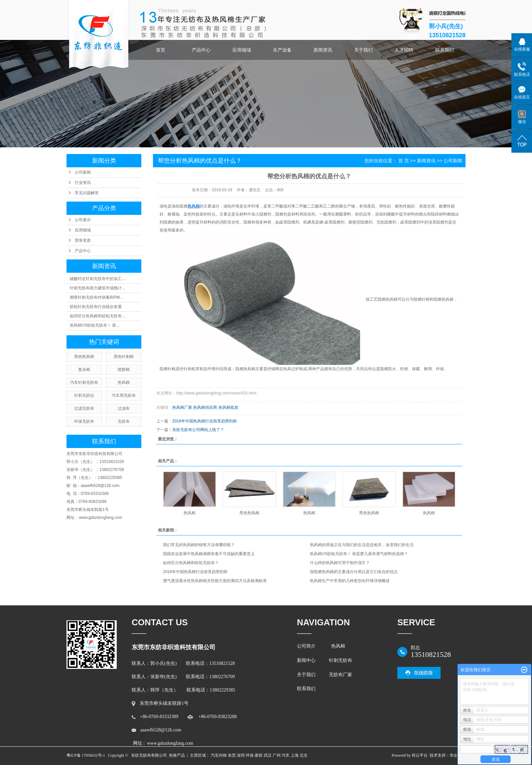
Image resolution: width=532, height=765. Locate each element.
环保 (250, 755)
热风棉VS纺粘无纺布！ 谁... (95, 325)
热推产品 (177, 755)
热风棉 (124, 382)
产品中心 (201, 50)
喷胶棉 (124, 370)
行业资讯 (83, 183)
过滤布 (124, 408)
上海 (295, 755)
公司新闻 (83, 172)
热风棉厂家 (182, 407)
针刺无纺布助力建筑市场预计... (97, 288)
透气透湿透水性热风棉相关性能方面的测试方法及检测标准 (215, 581)
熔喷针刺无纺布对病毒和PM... (96, 297)
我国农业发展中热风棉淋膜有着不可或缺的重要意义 (209, 554)
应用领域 (242, 50)
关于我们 (363, 50)
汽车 (286, 755)
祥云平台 (420, 755)
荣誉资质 (83, 240)
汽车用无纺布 (124, 395)
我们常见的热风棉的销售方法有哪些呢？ (199, 545)
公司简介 (307, 646)
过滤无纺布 (84, 408)
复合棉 (84, 370)
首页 (161, 50)
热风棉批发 (228, 407)
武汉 (268, 755)
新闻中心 (306, 660)
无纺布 (124, 421)
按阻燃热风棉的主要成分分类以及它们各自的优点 (354, 572)
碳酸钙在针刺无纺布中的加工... (97, 279)
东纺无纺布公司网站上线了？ (198, 430)
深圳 (241, 755)
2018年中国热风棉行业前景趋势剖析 (205, 421)
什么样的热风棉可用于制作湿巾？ (340, 563)
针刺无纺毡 (84, 395)
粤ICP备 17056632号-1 (86, 755)
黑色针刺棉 (124, 357)
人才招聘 (404, 50)
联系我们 (445, 50)
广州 (277, 755)
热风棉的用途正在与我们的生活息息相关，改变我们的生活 (362, 545)
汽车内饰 (219, 755)
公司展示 (83, 220)
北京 (304, 755)
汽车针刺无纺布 (84, 382)
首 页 (404, 161)
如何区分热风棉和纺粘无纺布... (97, 316)
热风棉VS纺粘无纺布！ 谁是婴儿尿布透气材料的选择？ (359, 554)
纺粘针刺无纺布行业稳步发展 (96, 307)
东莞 (232, 755)
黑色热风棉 (84, 357)
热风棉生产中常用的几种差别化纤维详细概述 (350, 581)
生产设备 (282, 50)
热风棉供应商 (205, 407)
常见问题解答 (87, 193)
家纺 (259, 755)
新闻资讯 (323, 50)
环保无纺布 (84, 421)
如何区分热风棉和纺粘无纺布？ (191, 563)
